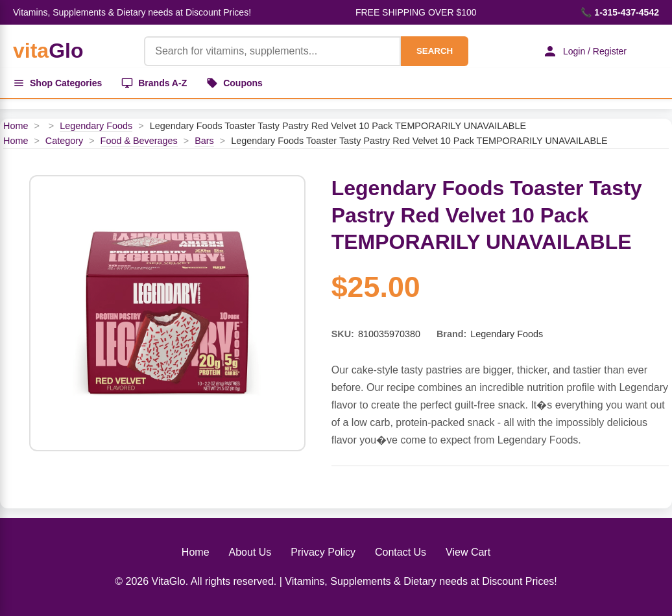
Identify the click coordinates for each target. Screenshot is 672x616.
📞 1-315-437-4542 (620, 12)
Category (64, 141)
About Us (250, 552)
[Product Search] (272, 51)
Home (16, 126)
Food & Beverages (139, 141)
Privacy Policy (323, 552)
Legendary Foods (96, 126)
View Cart (468, 552)
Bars (204, 141)
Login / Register (584, 51)
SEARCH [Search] (435, 51)
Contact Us (401, 552)
